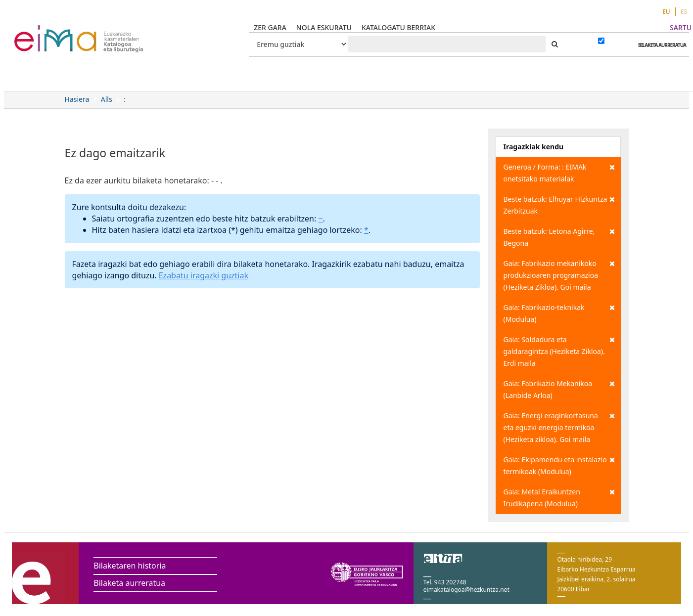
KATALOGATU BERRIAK (398, 27)
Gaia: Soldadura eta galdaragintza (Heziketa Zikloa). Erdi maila (559, 351)
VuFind (40, 32)
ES (684, 12)
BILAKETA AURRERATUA (660, 45)
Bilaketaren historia (130, 566)
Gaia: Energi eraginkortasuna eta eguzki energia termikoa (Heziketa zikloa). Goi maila (559, 427)
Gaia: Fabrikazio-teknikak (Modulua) (559, 313)
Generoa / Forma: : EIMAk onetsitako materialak (559, 172)
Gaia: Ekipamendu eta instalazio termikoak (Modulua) (559, 465)
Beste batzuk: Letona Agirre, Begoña (559, 237)
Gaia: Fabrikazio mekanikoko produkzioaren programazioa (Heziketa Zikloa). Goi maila (559, 275)
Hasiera (77, 99)
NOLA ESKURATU (324, 27)
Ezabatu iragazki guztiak (204, 275)
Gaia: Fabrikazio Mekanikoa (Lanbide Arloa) (559, 389)
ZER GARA (270, 27)
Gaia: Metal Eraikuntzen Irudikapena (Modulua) (559, 497)
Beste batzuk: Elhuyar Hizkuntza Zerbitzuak (559, 204)
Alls (107, 99)
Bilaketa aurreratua (129, 583)
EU (666, 12)
